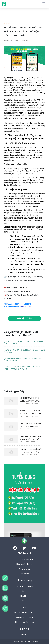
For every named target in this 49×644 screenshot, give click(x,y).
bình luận (26, 41)
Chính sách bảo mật (24, 559)
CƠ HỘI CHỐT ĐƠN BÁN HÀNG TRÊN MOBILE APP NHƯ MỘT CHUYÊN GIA (24, 368)
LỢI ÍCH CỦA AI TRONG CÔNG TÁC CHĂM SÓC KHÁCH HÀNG (25, 343)
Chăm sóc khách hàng (24, 622)
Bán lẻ (24, 601)
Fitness (25, 591)
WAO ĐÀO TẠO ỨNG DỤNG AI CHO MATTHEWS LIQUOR (25, 351)
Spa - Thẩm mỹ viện (24, 586)
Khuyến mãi (24, 574)
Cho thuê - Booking (24, 617)
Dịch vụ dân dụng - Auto (24, 612)
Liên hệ (24, 635)
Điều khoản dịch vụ (24, 564)
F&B (24, 607)
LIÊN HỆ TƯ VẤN (25, 318)
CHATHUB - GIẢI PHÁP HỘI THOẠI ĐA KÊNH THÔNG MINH (23, 359)
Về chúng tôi (24, 569)
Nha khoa (24, 596)
